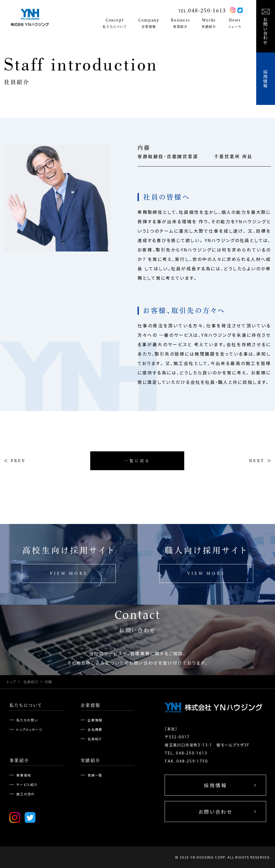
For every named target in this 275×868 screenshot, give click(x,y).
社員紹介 (31, 682)
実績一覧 (95, 775)
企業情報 (91, 705)
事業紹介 (19, 760)
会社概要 (95, 729)
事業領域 (24, 775)
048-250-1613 (207, 10)
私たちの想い (27, 720)
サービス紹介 (27, 784)
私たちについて (26, 705)
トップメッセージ (29, 729)
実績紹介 (91, 760)
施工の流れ (26, 794)
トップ (11, 682)
